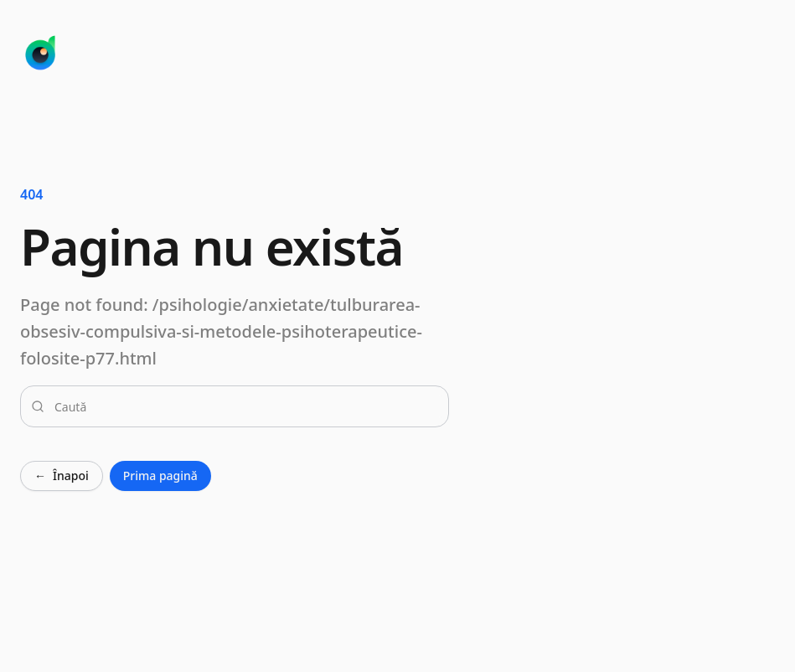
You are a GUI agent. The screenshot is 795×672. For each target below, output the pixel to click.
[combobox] (245, 406)
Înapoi (62, 476)
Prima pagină (160, 476)
